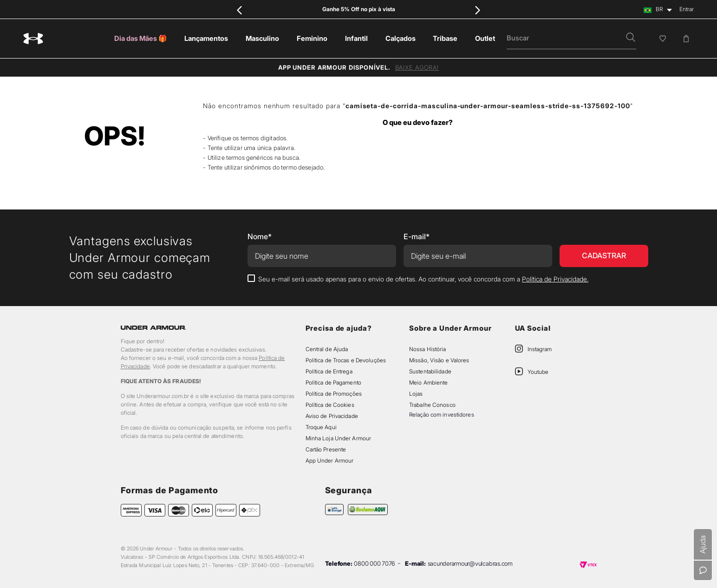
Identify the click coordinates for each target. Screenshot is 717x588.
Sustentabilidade (430, 371)
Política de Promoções (334, 394)
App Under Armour (330, 461)
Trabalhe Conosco (432, 405)
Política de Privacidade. (555, 279)
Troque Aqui (321, 427)
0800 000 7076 (375, 563)
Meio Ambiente (428, 382)
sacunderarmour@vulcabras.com (470, 563)
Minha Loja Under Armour (339, 438)
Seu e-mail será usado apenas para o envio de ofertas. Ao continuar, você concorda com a (423, 279)
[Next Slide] (477, 10)
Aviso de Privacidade (332, 416)
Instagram (540, 349)
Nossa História (428, 349)
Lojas (416, 394)
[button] (631, 38)
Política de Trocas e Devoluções (346, 360)
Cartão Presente (326, 449)
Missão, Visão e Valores (439, 360)
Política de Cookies (330, 405)
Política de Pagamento (333, 382)
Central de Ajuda (327, 349)
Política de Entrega (329, 371)
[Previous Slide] (240, 10)
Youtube (538, 372)
